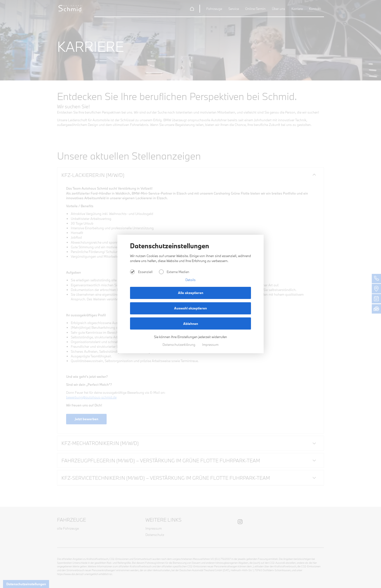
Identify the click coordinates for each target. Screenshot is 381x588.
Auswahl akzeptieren (190, 308)
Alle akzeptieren (191, 293)
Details (190, 280)
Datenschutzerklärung (179, 345)
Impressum (210, 345)
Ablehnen (191, 324)
